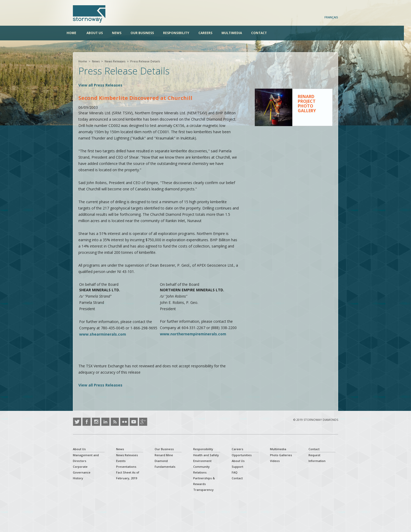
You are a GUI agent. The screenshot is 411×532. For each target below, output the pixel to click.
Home (78, 33)
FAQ (235, 472)
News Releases (115, 61)
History (78, 478)
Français (331, 17)
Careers (212, 33)
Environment (202, 461)
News (123, 33)
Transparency (203, 490)
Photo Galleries (281, 455)
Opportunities (242, 455)
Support (237, 467)
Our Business (148, 33)
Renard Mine (164, 455)
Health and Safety (206, 455)
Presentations (126, 467)
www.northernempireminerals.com (193, 334)
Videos (275, 461)
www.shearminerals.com (103, 334)
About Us (101, 33)
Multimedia (238, 33)
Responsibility (182, 33)
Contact (265, 33)
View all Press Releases (100, 85)
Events (121, 461)
